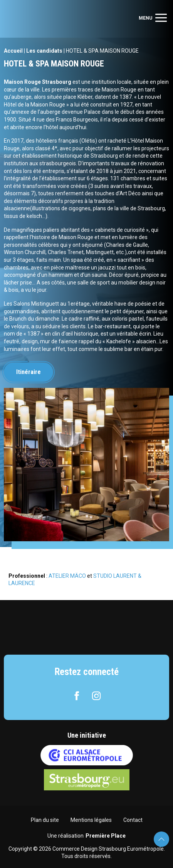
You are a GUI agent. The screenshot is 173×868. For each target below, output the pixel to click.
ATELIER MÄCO (67, 576)
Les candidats (44, 51)
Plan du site (45, 820)
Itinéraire (29, 372)
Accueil (13, 51)
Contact (133, 820)
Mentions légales (91, 820)
